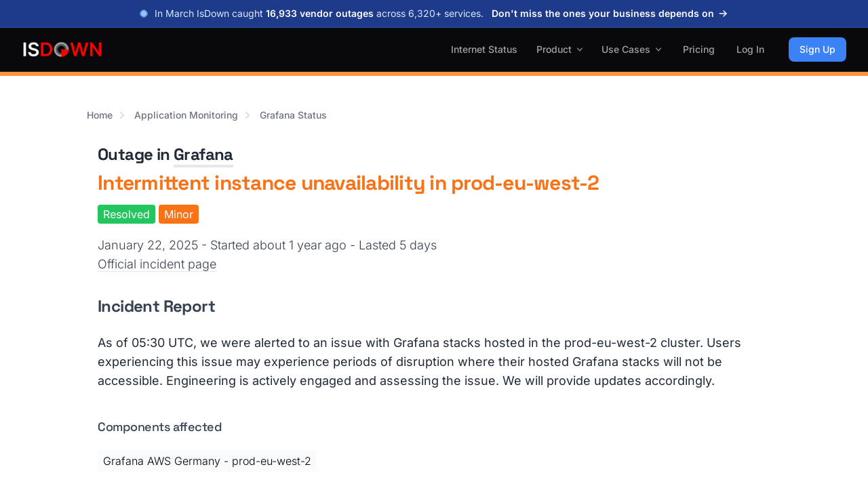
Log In (750, 49)
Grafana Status (293, 115)
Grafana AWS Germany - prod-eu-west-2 (207, 461)
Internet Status (484, 49)
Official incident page (157, 264)
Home (100, 115)
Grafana (203, 154)
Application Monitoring (186, 115)
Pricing (699, 49)
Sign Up (817, 49)
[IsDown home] (62, 49)
